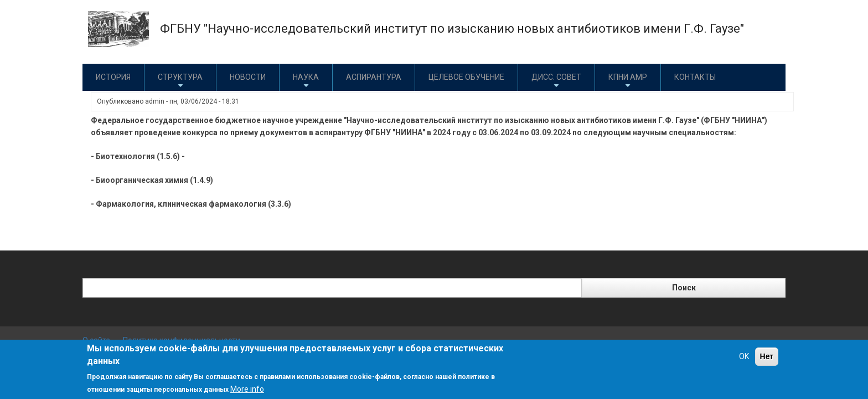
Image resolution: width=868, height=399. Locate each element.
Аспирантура (374, 77)
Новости (248, 77)
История (113, 77)
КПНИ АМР (628, 81)
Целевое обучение (466, 77)
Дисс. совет (556, 81)
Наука (306, 81)
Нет (767, 356)
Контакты (695, 77)
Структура (180, 81)
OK (744, 356)
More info (247, 389)
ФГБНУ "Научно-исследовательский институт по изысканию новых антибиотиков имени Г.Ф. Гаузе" (452, 29)
